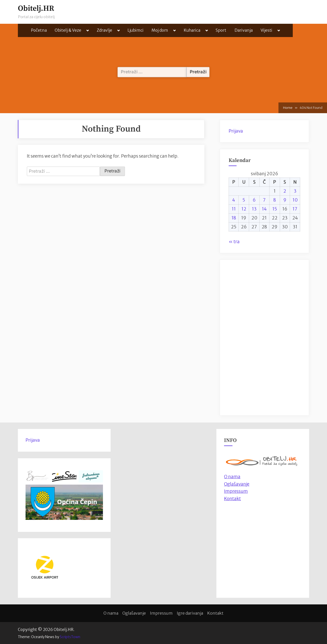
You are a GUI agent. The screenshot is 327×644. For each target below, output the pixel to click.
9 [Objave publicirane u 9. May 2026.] (285, 200)
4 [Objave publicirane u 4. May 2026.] (234, 200)
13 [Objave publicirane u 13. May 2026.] (254, 209)
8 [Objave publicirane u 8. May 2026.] (275, 200)
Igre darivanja (190, 613)
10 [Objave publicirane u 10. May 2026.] (295, 200)
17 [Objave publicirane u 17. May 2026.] (295, 209)
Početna (39, 30)
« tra (234, 242)
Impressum (236, 491)
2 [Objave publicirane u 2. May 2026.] (285, 191)
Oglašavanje (237, 484)
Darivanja (244, 30)
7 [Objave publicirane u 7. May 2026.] (264, 200)
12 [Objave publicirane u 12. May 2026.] (244, 209)
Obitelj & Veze (68, 30)
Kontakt (232, 499)
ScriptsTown (70, 637)
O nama (111, 613)
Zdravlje (104, 30)
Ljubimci (136, 30)
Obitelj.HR (36, 9)
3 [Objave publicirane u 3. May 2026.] (295, 191)
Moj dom (160, 30)
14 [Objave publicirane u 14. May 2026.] (264, 209)
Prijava (236, 131)
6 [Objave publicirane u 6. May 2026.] (254, 200)
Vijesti (266, 30)
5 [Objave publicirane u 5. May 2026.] (244, 200)
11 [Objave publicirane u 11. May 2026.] (234, 209)
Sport (221, 30)
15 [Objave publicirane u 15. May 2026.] (275, 209)
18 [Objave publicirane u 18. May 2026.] (234, 218)
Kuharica (192, 30)
